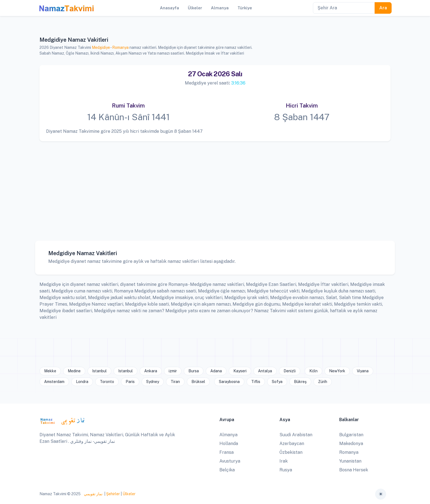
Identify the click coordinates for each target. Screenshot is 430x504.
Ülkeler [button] (195, 8)
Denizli (290, 371)
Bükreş (300, 382)
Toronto (107, 382)
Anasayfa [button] (169, 8)
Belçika (227, 470)
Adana (216, 371)
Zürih (323, 382)
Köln (313, 371)
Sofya (277, 382)
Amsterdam (54, 382)
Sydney (153, 382)
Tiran (175, 382)
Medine (74, 371)
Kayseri (240, 371)
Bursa (194, 371)
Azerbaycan (292, 444)
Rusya (286, 470)
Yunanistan (350, 461)
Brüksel (198, 382)
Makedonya (351, 444)
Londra (82, 382)
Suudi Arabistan (296, 435)
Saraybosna (229, 382)
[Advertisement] (213, 187)
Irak (284, 461)
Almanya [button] (220, 8)
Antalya (265, 371)
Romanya (120, 47)
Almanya (228, 435)
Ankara (151, 371)
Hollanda (229, 444)
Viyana (363, 371)
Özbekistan (291, 452)
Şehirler (113, 494)
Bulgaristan (351, 435)
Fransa (227, 452)
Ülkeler (129, 494)
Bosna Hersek (354, 470)
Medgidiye (101, 47)
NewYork (337, 371)
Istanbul (99, 371)
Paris (130, 382)
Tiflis (256, 382)
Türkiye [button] (245, 8)
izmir (173, 371)
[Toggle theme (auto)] (381, 494)
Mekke (50, 371)
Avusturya (230, 461)
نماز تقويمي (93, 494)
